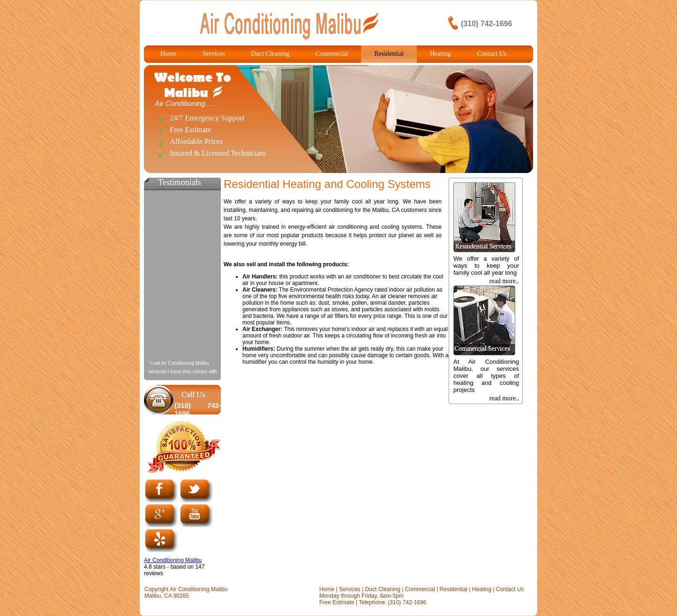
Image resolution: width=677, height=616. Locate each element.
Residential (389, 54)
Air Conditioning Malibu (173, 560)
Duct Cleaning (270, 54)
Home (168, 54)
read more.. (504, 281)
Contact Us (492, 54)
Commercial (332, 54)
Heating (440, 54)
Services (214, 54)
